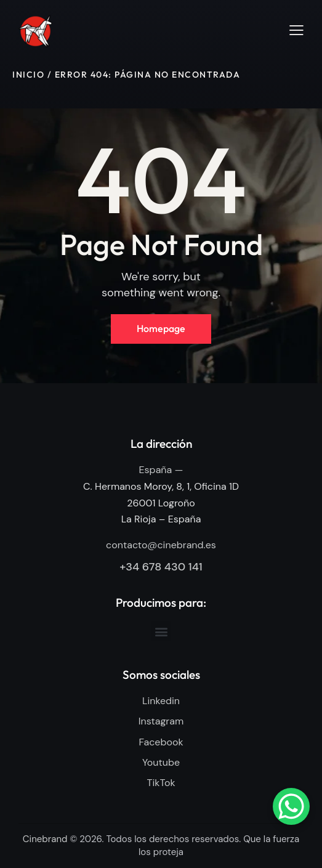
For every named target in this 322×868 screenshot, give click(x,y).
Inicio (28, 75)
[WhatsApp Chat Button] (291, 806)
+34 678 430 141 (161, 567)
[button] (296, 30)
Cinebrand (45, 840)
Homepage (161, 328)
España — (161, 470)
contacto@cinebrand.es (161, 545)
